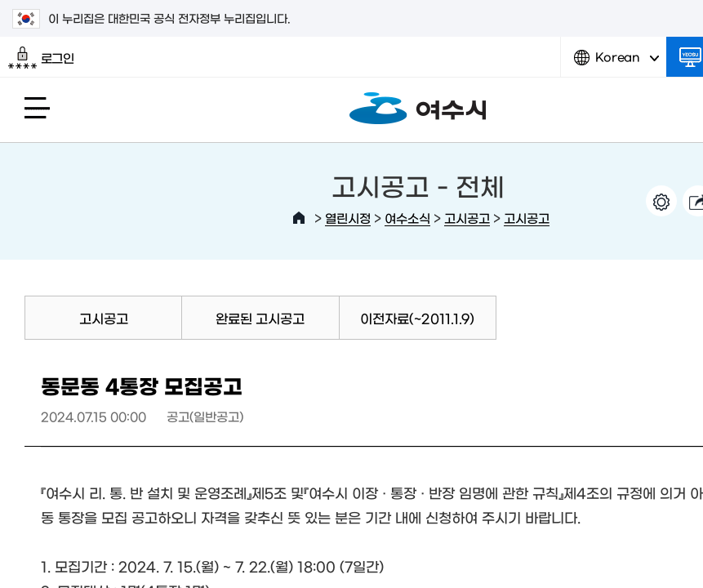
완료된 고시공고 (260, 318)
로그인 (41, 58)
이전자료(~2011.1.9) (417, 318)
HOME (299, 218)
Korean (616, 63)
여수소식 (407, 218)
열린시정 (348, 218)
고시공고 (467, 218)
